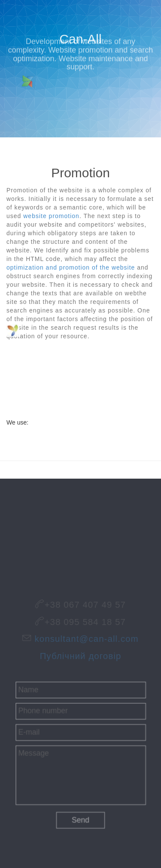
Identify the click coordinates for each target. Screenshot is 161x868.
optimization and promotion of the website (71, 267)
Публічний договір (80, 654)
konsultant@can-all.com (86, 639)
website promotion (51, 216)
